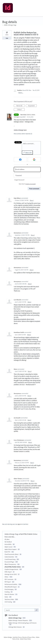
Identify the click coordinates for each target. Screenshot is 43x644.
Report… (21, 93)
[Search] (37, 610)
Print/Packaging (9, 589)
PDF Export (8, 582)
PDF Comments (9, 579)
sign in (20, 524)
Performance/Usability (11, 584)
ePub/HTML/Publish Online (28, 534)
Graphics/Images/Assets (11, 569)
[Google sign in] (34, 160)
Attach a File (28, 153)
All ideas (7, 539)
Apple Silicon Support (11, 549)
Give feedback (13, 615)
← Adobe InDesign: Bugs (9, 25)
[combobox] (20, 610)
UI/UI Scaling (8, 602)
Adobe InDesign (8, 637)
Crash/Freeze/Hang (10, 559)
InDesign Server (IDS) (11, 574)
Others (6, 577)
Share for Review (9, 594)
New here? (27, 184)
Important (32, 106)
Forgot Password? (19, 180)
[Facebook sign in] (20, 160)
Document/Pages (9, 562)
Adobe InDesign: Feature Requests (18, 620)
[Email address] (27, 169)
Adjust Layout (8, 547)
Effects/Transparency (10, 564)
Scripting (7, 592)
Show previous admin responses (23, 134)
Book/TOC (7, 552)
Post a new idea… (10, 537)
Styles (6, 597)
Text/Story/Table (9, 599)
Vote (7, 38)
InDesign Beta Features (15, 627)
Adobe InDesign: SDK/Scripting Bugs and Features (23, 623)
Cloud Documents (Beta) (12, 554)
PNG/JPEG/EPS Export (11, 587)
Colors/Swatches (9, 557)
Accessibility (8, 544)
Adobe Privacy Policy (25, 639)
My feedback (8, 542)
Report (32, 200)
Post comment (34, 189)
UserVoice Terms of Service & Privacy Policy (24, 637)
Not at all (21, 106)
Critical (21, 110)
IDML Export (8, 572)
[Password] (27, 175)
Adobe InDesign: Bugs (11, 534)
